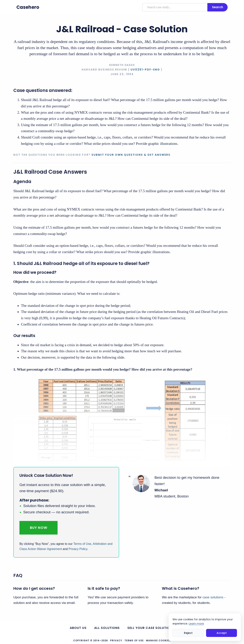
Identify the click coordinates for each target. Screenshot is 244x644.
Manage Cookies (158, 641)
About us (78, 628)
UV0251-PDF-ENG (145, 70)
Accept (222, 633)
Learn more (196, 624)
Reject (188, 633)
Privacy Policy (78, 549)
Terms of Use (82, 544)
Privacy (116, 640)
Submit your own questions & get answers (131, 155)
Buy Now (39, 528)
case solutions (213, 597)
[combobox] (175, 7)
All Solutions (107, 628)
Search (218, 7)
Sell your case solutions (151, 628)
